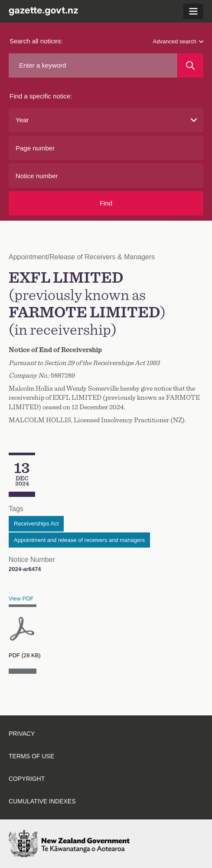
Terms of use (31, 756)
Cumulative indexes (42, 801)
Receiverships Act (36, 524)
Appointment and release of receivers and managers (79, 540)
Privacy (22, 734)
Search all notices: (36, 41)
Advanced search (178, 41)
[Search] (191, 65)
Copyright (27, 779)
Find (106, 203)
